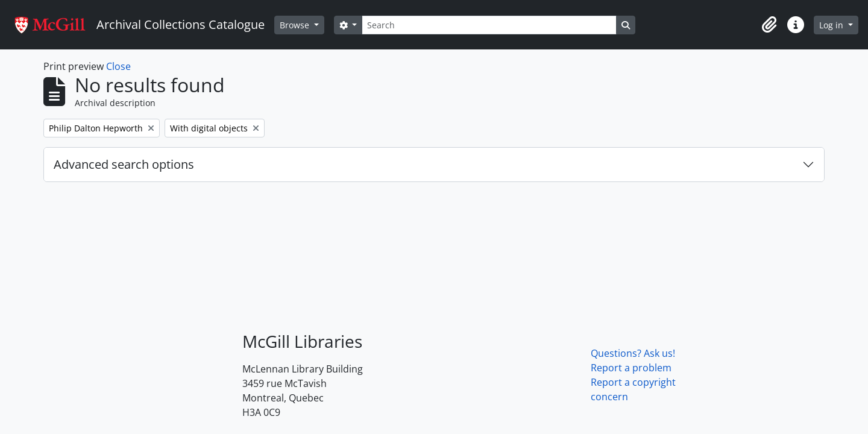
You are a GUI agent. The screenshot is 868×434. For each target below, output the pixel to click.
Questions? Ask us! (633, 353)
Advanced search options (124, 164)
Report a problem (631, 368)
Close (118, 66)
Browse (296, 25)
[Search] (489, 25)
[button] (769, 25)
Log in (832, 25)
